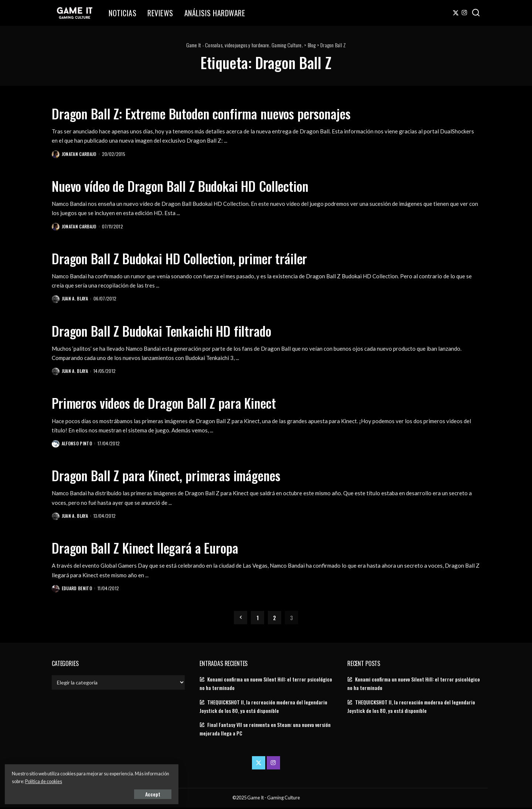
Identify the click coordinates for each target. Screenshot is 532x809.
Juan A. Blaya (75, 299)
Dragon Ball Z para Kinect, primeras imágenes (181, 476)
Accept (90, 793)
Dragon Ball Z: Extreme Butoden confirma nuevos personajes (224, 113)
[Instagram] (465, 13)
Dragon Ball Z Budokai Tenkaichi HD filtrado (176, 330)
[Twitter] (456, 13)
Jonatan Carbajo (79, 154)
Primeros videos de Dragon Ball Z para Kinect (180, 403)
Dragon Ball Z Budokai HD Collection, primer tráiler (197, 258)
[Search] (476, 13)
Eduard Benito (77, 590)
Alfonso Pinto (77, 444)
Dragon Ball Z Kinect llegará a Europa (157, 548)
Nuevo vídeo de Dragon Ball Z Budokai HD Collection (200, 185)
